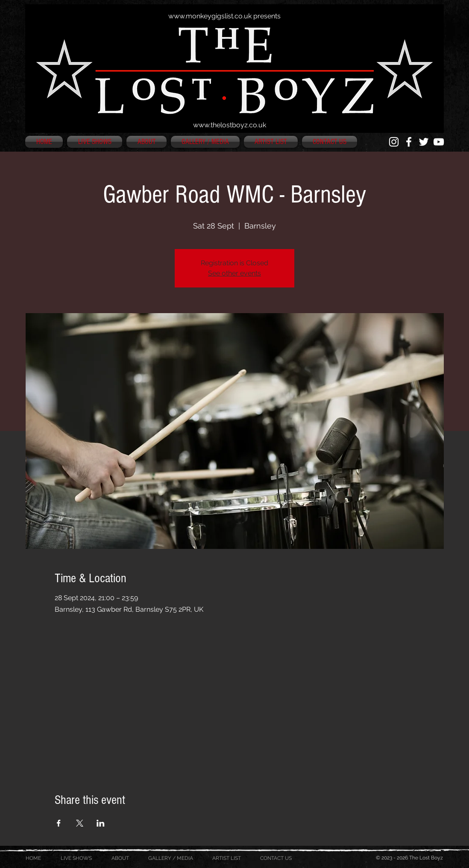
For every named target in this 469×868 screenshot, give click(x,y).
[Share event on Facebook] (59, 823)
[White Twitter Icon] (424, 142)
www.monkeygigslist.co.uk (210, 16)
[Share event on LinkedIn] (101, 823)
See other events (234, 273)
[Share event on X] (80, 823)
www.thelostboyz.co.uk (230, 125)
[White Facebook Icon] (409, 142)
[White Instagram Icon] (394, 142)
